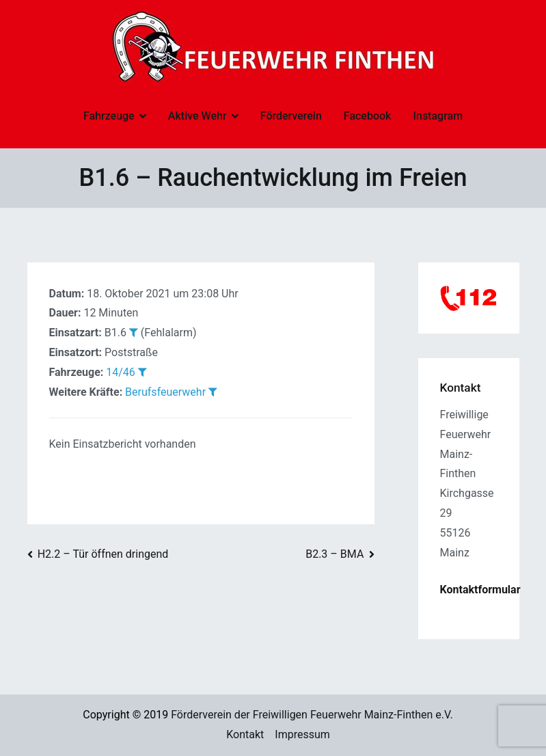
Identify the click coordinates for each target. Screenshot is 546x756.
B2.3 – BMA (335, 554)
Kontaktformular (480, 590)
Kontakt (245, 734)
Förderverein (291, 116)
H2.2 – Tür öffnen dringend (103, 554)
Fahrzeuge (109, 116)
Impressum (302, 734)
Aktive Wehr (197, 116)
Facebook (368, 116)
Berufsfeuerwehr (165, 392)
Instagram (438, 116)
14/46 (121, 372)
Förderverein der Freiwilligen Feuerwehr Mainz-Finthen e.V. (312, 715)
